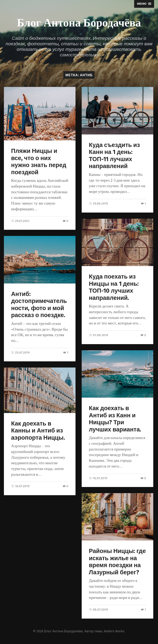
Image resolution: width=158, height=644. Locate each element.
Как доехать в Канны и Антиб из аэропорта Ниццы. (38, 430)
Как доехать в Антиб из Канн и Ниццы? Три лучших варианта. (115, 419)
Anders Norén (114, 631)
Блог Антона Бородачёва (79, 22)
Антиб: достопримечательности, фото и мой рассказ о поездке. (39, 305)
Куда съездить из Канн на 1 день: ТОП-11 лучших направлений (114, 156)
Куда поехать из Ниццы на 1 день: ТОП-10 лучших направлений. (114, 287)
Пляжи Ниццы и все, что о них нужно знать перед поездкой (39, 162)
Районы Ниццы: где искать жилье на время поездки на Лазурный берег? (117, 562)
